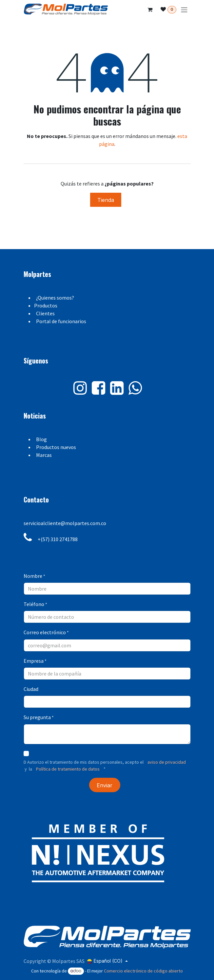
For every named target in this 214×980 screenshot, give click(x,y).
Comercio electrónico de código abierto (143, 971)
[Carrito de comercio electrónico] (150, 10)
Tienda (106, 200)
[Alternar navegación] (184, 10)
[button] (105, 785)
